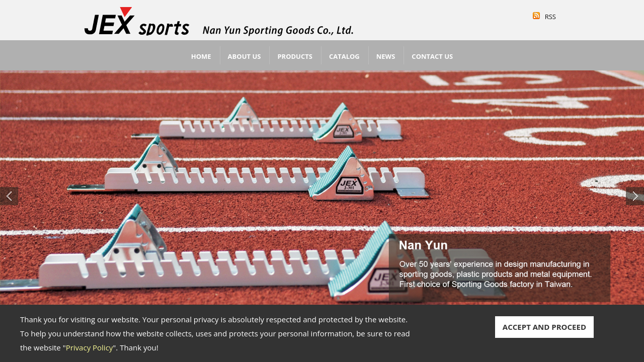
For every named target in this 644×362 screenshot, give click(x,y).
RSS (550, 17)
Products (295, 56)
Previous (9, 196)
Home (201, 56)
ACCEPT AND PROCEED (544, 327)
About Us (245, 56)
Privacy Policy (90, 347)
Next (635, 196)
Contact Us (432, 56)
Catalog (344, 56)
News (386, 56)
